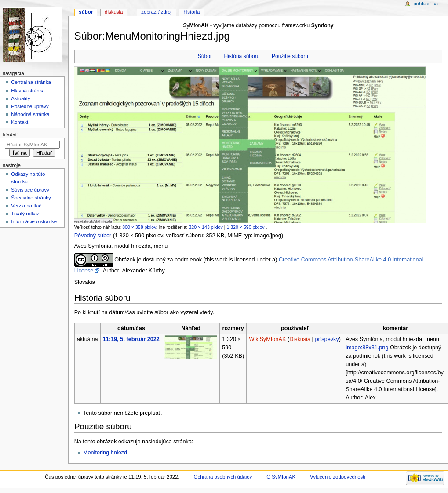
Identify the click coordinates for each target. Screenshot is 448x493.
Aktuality (20, 98)
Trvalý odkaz (25, 214)
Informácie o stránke (34, 221)
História (191, 12)
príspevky (327, 339)
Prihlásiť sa (426, 4)
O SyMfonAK (281, 477)
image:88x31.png (367, 348)
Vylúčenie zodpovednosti (338, 477)
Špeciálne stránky (31, 198)
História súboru (242, 56)
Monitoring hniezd (105, 453)
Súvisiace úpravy (30, 190)
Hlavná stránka (28, 91)
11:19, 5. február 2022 (131, 339)
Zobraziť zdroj (156, 12)
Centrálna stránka (31, 82)
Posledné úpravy (30, 106)
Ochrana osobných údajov (223, 477)
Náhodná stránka (30, 114)
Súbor (205, 56)
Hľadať (10, 134)
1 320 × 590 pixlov (245, 227)
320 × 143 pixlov (206, 227)
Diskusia (300, 339)
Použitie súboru (290, 56)
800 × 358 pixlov (139, 227)
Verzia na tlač (26, 206)
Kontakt (20, 122)
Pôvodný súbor (93, 236)
